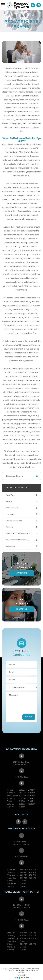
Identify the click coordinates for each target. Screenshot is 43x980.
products (9, 527)
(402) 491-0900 (21, 920)
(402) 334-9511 (21, 857)
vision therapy (12, 495)
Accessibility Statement (15, 970)
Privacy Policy (31, 970)
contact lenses (12, 508)
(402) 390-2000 (21, 777)
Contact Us (22, 609)
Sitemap (22, 972)
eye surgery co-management (18, 533)
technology (10, 546)
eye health (10, 514)
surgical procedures (14, 521)
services (9, 501)
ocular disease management (17, 540)
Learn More (22, 573)
